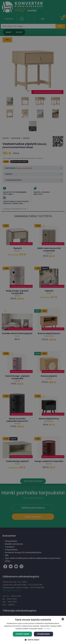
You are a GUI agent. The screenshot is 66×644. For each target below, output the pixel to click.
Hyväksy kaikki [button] (22, 634)
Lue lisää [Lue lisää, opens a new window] (47, 629)
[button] (33, 640)
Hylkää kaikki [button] (44, 634)
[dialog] (33, 322)
